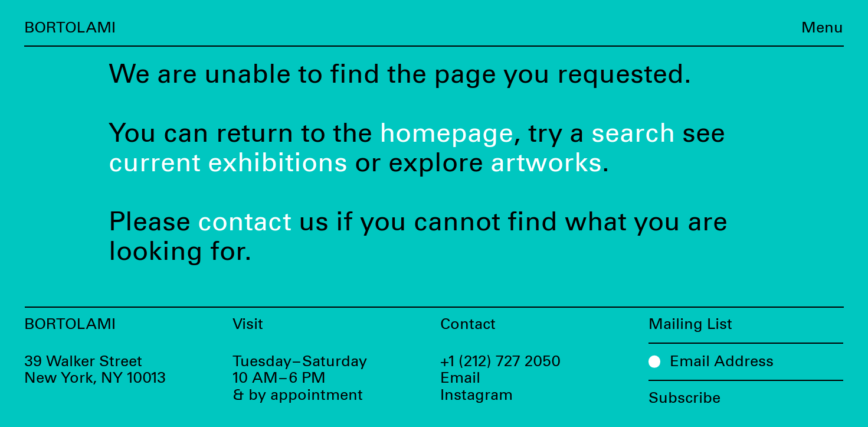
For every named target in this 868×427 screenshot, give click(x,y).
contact (245, 222)
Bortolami (70, 28)
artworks (546, 163)
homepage (446, 134)
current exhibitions (228, 163)
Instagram (476, 395)
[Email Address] (746, 361)
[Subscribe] (746, 394)
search (633, 134)
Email (460, 378)
